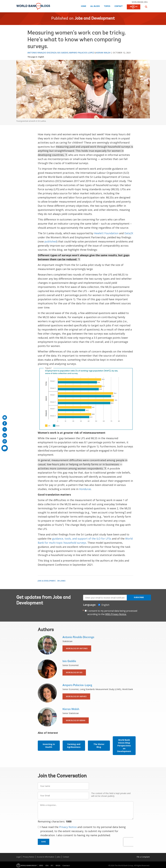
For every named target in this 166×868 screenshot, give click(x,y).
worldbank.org (140, 2)
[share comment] (5, 448)
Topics (107, 6)
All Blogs (95, 6)
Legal (18, 857)
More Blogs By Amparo (76, 696)
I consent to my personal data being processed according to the (112, 612)
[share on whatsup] (5, 441)
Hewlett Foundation (106, 233)
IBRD (41, 866)
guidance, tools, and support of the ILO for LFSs (82, 539)
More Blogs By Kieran (76, 720)
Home (83, 6)
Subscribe (139, 597)
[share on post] (5, 429)
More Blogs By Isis (74, 672)
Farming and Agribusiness (74, 746)
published (51, 241)
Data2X (128, 233)
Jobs (59, 857)
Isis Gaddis (63, 53)
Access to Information (46, 857)
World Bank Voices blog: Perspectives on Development (124, 746)
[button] (146, 7)
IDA (47, 866)
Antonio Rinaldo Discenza (42, 53)
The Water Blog (99, 746)
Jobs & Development (47, 581)
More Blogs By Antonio (77, 648)
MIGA (58, 866)
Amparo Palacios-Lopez (82, 53)
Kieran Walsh (103, 53)
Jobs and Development (95, 19)
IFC (52, 866)
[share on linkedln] (5, 435)
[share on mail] (5, 417)
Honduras (85, 489)
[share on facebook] (5, 423)
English (41, 57)
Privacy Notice (68, 827)
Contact (119, 6)
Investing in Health (49, 746)
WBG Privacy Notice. (116, 614)
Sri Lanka (61, 581)
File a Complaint (143, 857)
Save (44, 842)
